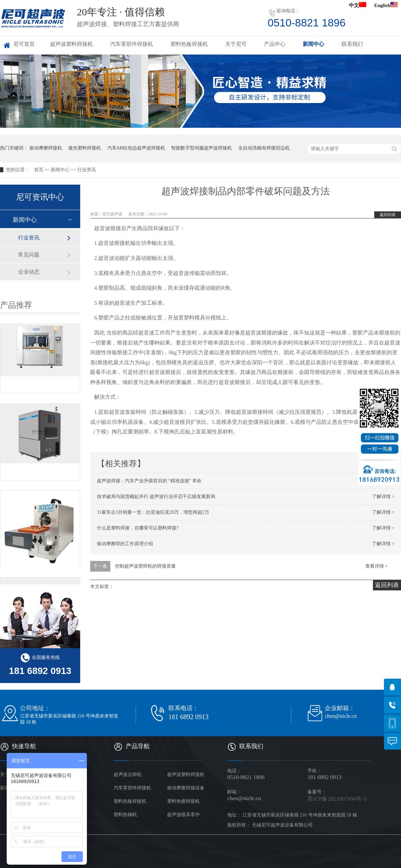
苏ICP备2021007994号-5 (337, 799)
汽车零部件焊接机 (132, 44)
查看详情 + (376, 566)
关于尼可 (236, 44)
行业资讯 (87, 170)
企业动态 (29, 272)
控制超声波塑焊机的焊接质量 (145, 566)
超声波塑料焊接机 (72, 44)
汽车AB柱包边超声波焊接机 (136, 148)
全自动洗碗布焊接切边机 (264, 148)
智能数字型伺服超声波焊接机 (202, 148)
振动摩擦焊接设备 (186, 788)
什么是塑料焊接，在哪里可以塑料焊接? (138, 528)
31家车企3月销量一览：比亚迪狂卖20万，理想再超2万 (153, 512)
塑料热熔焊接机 (183, 801)
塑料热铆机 (125, 815)
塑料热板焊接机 (189, 44)
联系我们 (352, 44)
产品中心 (275, 44)
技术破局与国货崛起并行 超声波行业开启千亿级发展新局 (156, 497)
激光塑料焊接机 (85, 148)
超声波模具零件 (183, 815)
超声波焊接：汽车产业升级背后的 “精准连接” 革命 (149, 481)
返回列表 (388, 215)
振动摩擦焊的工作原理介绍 (125, 544)
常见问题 (29, 255)
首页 (39, 170)
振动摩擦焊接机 (46, 148)
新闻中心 (313, 44)
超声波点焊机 (128, 775)
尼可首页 (24, 44)
